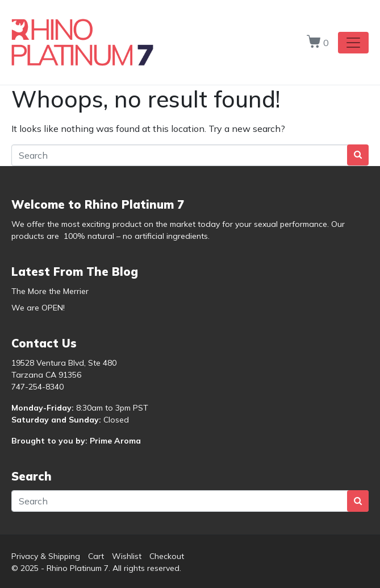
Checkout (167, 556)
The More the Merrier (50, 291)
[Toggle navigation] (353, 43)
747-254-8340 (37, 387)
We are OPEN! (38, 308)
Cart (96, 556)
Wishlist (127, 556)
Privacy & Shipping (46, 556)
